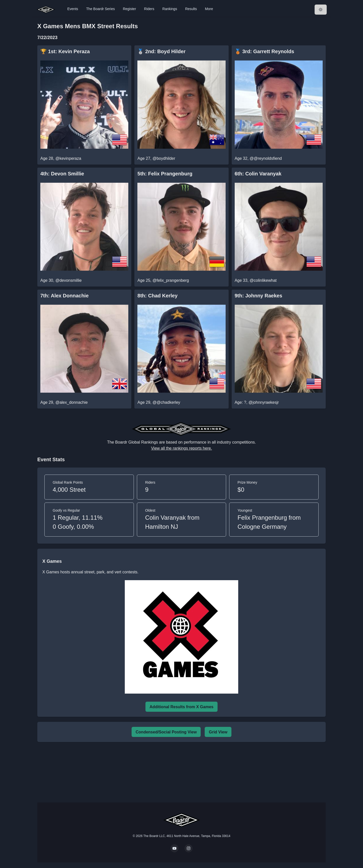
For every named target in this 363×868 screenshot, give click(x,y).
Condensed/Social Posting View (166, 732)
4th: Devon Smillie (62, 174)
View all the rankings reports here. (181, 448)
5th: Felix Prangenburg (165, 174)
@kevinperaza (68, 158)
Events (73, 9)
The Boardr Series (101, 9)
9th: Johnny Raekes (259, 296)
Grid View (218, 732)
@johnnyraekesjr (264, 402)
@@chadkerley (166, 402)
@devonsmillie (69, 280)
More (209, 9)
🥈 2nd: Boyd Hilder (161, 51)
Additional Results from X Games (181, 707)
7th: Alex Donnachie (65, 296)
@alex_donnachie (72, 402)
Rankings (170, 9)
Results (191, 9)
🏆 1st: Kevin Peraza (65, 51)
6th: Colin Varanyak (258, 174)
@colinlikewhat (263, 280)
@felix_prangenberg (171, 280)
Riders (149, 9)
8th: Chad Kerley (157, 296)
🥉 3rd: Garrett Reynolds (264, 51)
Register (129, 9)
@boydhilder (164, 158)
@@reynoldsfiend (266, 158)
